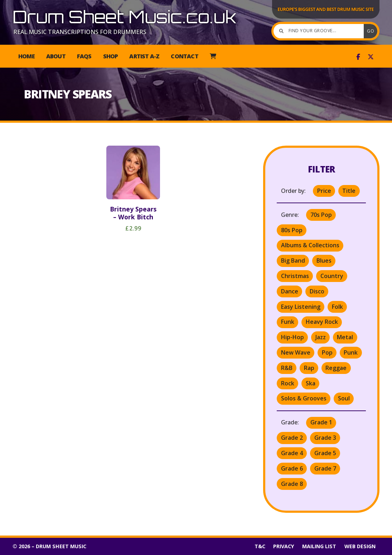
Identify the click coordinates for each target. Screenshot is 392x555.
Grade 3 (325, 438)
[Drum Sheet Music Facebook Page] (358, 57)
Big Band (293, 261)
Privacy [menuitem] (284, 546)
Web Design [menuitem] (360, 546)
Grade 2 (292, 438)
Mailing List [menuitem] (319, 546)
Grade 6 (292, 468)
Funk (288, 322)
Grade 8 (292, 484)
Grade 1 (321, 422)
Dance (290, 291)
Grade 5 (325, 453)
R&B (287, 368)
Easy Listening (301, 307)
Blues (324, 261)
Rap (309, 368)
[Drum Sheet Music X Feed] (371, 57)
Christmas (295, 276)
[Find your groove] (320, 31)
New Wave (296, 352)
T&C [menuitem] (260, 546)
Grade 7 (325, 468)
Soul (344, 398)
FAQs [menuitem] (84, 56)
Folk (337, 307)
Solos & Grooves (304, 398)
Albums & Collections (310, 245)
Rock (288, 383)
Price (324, 191)
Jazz (321, 337)
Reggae (336, 368)
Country (332, 276)
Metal (345, 337)
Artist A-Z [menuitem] (144, 56)
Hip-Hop (292, 337)
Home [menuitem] (26, 56)
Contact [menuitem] (184, 56)
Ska (311, 383)
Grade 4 (292, 453)
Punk (351, 352)
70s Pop (321, 215)
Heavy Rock (322, 322)
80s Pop (292, 230)
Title (349, 191)
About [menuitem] (56, 56)
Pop (327, 352)
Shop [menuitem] (111, 56)
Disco (317, 291)
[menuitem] (213, 56)
